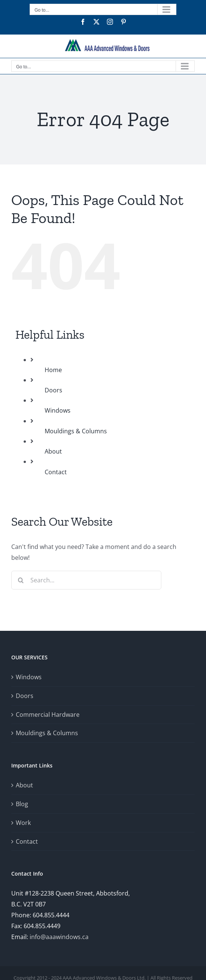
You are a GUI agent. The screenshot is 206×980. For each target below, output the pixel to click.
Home (53, 370)
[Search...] (86, 580)
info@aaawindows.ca (59, 937)
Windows (58, 410)
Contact (56, 472)
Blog (22, 804)
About (53, 451)
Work (23, 823)
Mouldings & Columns (76, 431)
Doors (53, 390)
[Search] (21, 580)
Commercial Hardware (48, 715)
